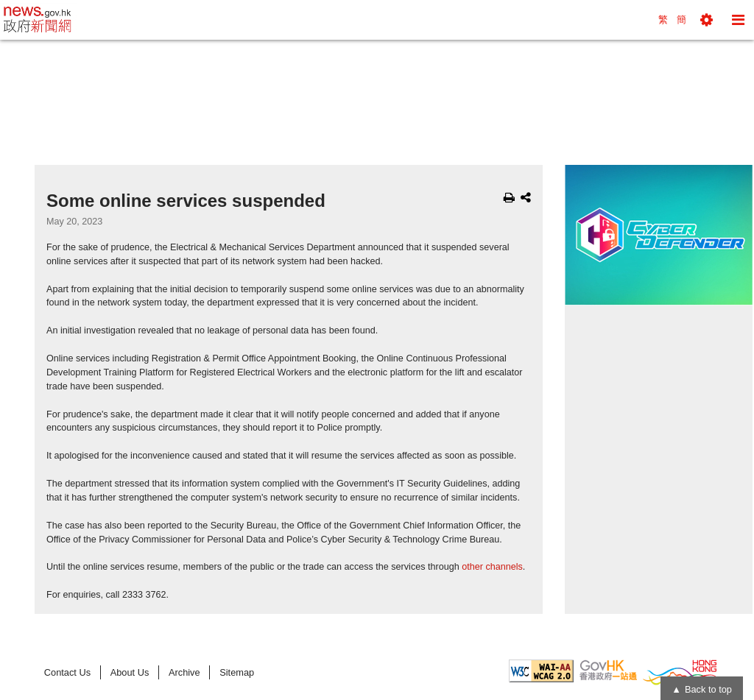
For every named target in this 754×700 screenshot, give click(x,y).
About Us (130, 672)
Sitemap (237, 672)
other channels (492, 567)
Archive (184, 672)
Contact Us (67, 672)
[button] (707, 20)
